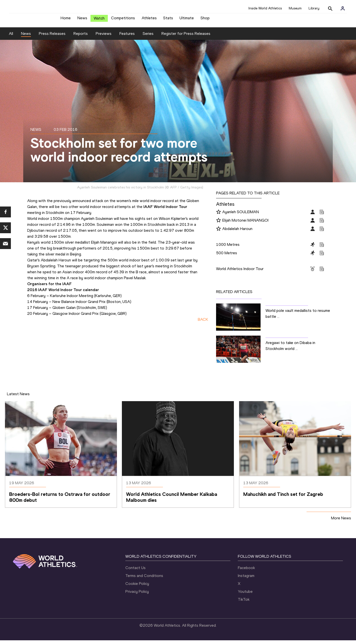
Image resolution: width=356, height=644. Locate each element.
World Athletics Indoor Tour (240, 272)
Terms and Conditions (144, 579)
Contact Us (135, 571)
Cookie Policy (137, 587)
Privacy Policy (137, 595)
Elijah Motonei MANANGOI (245, 224)
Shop (205, 20)
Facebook (246, 571)
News (82, 20)
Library (314, 8)
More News (341, 522)
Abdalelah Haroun (237, 232)
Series (148, 37)
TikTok (244, 603)
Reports (81, 37)
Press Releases (52, 37)
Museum (295, 8)
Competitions (123, 20)
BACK (203, 323)
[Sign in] (343, 8)
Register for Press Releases (186, 37)
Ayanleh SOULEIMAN (241, 216)
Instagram (246, 579)
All (11, 37)
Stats (168, 20)
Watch (99, 20)
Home (66, 20)
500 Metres (227, 257)
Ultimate (187, 20)
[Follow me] (219, 216)
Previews (104, 37)
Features (127, 37)
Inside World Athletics (265, 8)
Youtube (245, 595)
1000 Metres (228, 248)
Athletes (149, 20)
